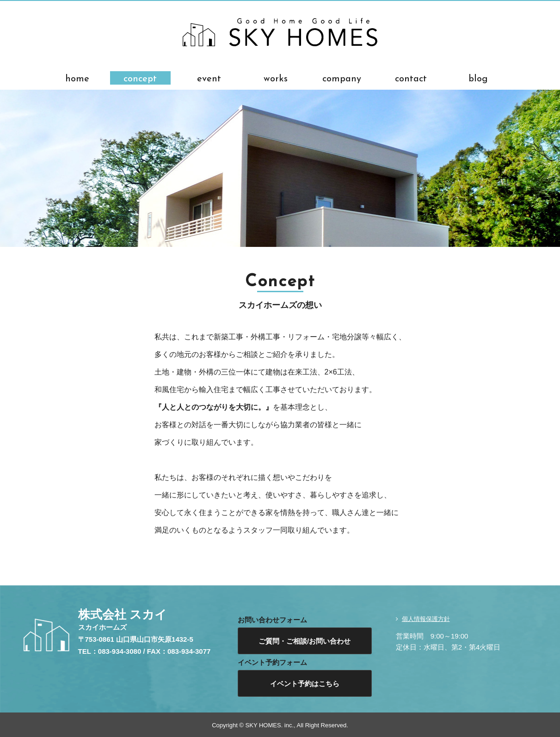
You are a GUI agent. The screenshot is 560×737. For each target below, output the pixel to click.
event (209, 78)
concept (140, 78)
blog (478, 78)
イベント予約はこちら (305, 684)
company (342, 78)
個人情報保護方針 (426, 619)
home (77, 78)
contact (411, 78)
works (276, 78)
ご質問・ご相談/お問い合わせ (305, 641)
